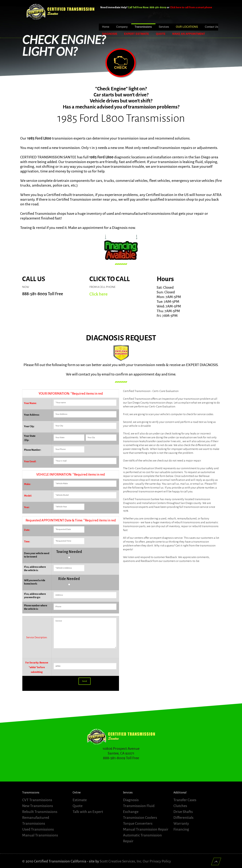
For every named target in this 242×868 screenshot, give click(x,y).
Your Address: (32, 415)
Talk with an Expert (88, 812)
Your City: (29, 426)
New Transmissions (38, 806)
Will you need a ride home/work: (35, 582)
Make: (27, 484)
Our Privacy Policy (157, 861)
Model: (28, 496)
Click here (98, 294)
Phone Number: (33, 450)
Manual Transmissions (40, 835)
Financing (181, 829)
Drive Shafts (183, 812)
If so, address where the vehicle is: (35, 569)
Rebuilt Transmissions (40, 812)
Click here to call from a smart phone (191, 7)
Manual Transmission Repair (146, 829)
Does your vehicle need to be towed (37, 555)
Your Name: (30, 403)
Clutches (180, 806)
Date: (27, 530)
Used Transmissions (38, 829)
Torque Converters (138, 824)
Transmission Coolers (140, 818)
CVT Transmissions (37, 800)
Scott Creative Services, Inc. (121, 861)
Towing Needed (69, 552)
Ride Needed (69, 579)
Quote (78, 806)
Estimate (80, 800)
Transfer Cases (185, 800)
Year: (27, 507)
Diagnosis (131, 800)
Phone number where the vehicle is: (36, 607)
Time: (27, 542)
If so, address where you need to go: (35, 596)
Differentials (183, 818)
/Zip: (27, 440)
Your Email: (30, 461)
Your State (30, 436)
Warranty (181, 824)
